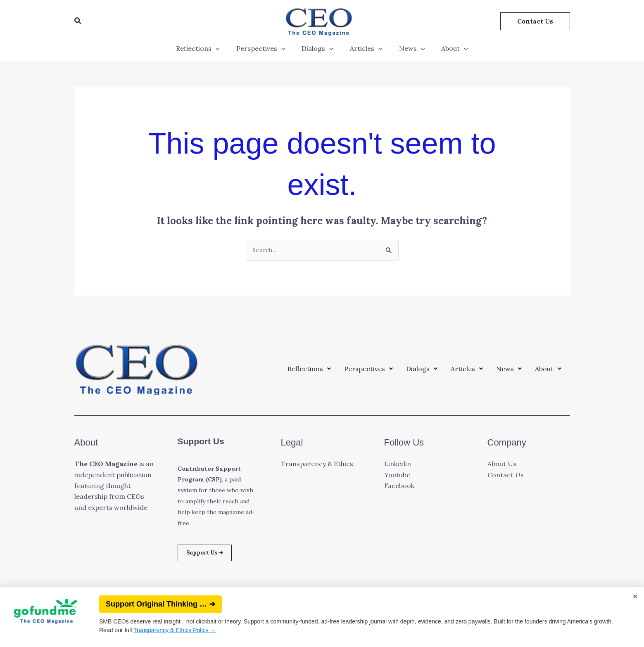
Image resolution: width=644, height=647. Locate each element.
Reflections (206, 48)
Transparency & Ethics (317, 465)
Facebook (399, 486)
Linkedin (398, 465)
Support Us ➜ (210, 555)
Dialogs (319, 48)
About (446, 48)
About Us (502, 465)
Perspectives (266, 48)
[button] (78, 21)
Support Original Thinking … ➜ (160, 604)
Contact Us (506, 476)
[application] (224, 48)
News (407, 48)
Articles (365, 48)
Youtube (397, 476)
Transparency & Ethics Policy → (175, 630)
